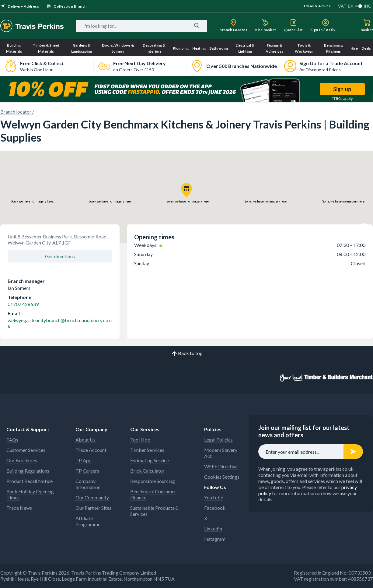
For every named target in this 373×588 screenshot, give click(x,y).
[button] (186, 190)
